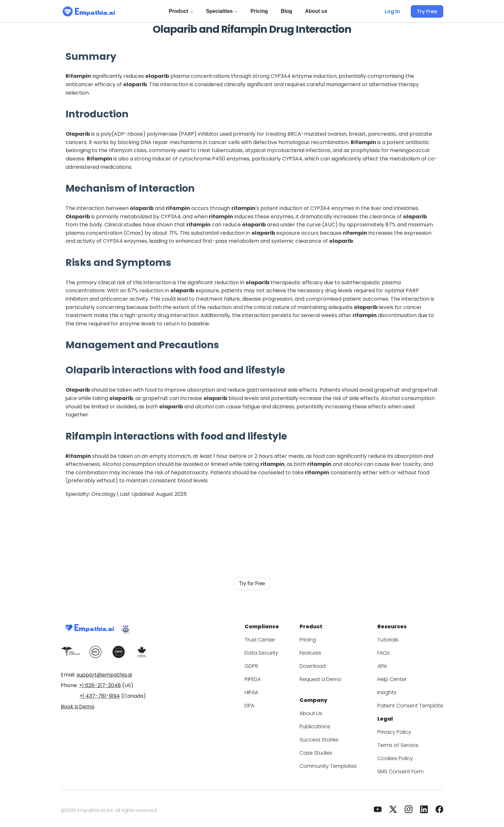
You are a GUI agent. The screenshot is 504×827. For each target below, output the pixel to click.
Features (323, 651)
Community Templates (339, 762)
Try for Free (252, 583)
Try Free (428, 11)
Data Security (278, 651)
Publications (327, 723)
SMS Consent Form (407, 768)
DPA (268, 704)
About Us (324, 709)
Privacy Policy (401, 728)
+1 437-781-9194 (100, 696)
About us (317, 11)
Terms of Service (404, 741)
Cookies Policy (401, 754)
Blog (288, 11)
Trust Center (277, 638)
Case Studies (328, 749)
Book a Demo (78, 707)
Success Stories (331, 736)
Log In (394, 11)
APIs (390, 664)
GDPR (270, 664)
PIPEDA (271, 677)
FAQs (391, 651)
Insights (394, 691)
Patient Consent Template (414, 704)
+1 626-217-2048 (100, 685)
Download (325, 664)
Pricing (260, 11)
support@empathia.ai (104, 675)
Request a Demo (332, 677)
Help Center (398, 677)
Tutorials (395, 638)
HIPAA (270, 691)
